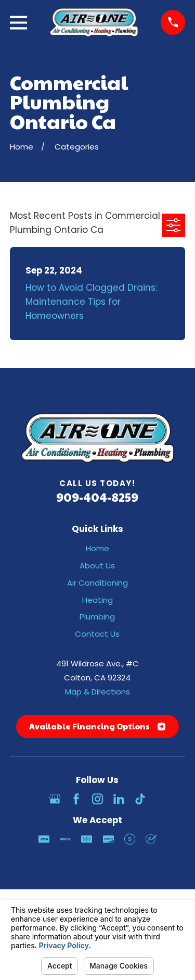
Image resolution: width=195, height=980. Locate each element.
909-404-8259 (97, 497)
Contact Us (97, 634)
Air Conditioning (97, 583)
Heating (97, 600)
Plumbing (97, 617)
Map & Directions (97, 692)
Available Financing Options (97, 726)
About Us (97, 566)
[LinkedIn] (119, 799)
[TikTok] (140, 799)
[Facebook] (76, 799)
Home (97, 548)
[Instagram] (97, 799)
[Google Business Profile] (55, 799)
